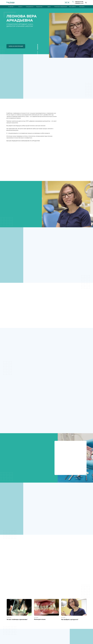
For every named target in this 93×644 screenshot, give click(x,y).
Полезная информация (61, 7)
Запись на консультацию (16, 46)
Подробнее (38, 47)
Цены (49, 7)
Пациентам (39, 7)
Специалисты (30, 7)
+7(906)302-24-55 (78, 3)
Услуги (20, 7)
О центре (11, 7)
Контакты (82, 7)
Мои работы (72, 7)
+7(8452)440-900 (78, 2)
